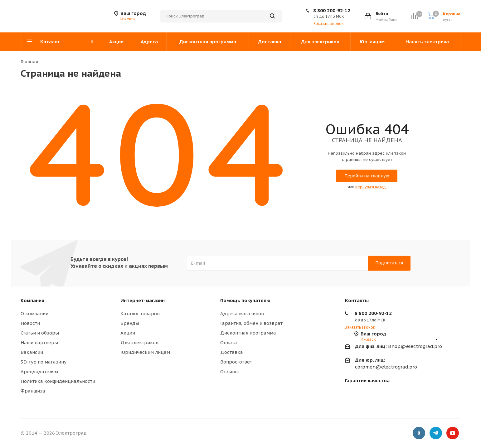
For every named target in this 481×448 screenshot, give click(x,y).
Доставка (232, 352)
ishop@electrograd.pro (398, 346)
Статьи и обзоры (40, 333)
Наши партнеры (39, 342)
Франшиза (33, 391)
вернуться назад (371, 187)
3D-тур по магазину (44, 362)
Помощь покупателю (245, 300)
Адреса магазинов (242, 313)
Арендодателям (39, 371)
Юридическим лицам (145, 352)
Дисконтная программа (248, 333)
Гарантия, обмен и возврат (251, 323)
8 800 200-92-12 (332, 10)
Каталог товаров (140, 313)
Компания (32, 300)
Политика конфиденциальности (58, 381)
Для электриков (139, 342)
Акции (128, 333)
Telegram (436, 434)
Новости (30, 323)
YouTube (453, 434)
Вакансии (32, 352)
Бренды (130, 323)
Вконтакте (419, 434)
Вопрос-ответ (236, 362)
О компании (34, 313)
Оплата (229, 342)
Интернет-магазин (143, 300)
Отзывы (229, 371)
